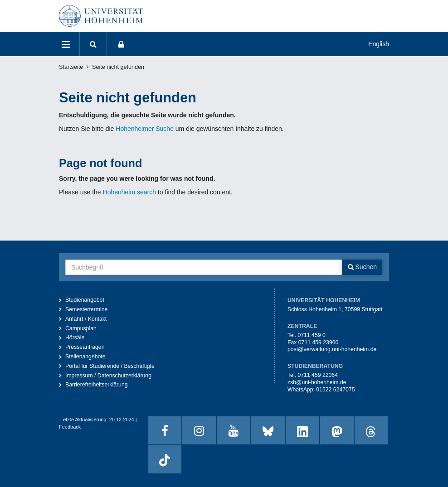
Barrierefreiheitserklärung (97, 385)
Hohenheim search (130, 192)
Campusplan (81, 328)
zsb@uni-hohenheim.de (317, 382)
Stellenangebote (85, 357)
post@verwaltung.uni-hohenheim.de (332, 349)
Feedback (70, 427)
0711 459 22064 (318, 375)
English (379, 44)
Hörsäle (75, 338)
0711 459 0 (311, 335)
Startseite (71, 67)
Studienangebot (85, 300)
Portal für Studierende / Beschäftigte (110, 366)
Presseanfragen (85, 347)
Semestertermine (86, 309)
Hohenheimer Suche (145, 129)
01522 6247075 (335, 390)
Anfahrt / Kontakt (86, 319)
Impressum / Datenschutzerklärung (108, 376)
